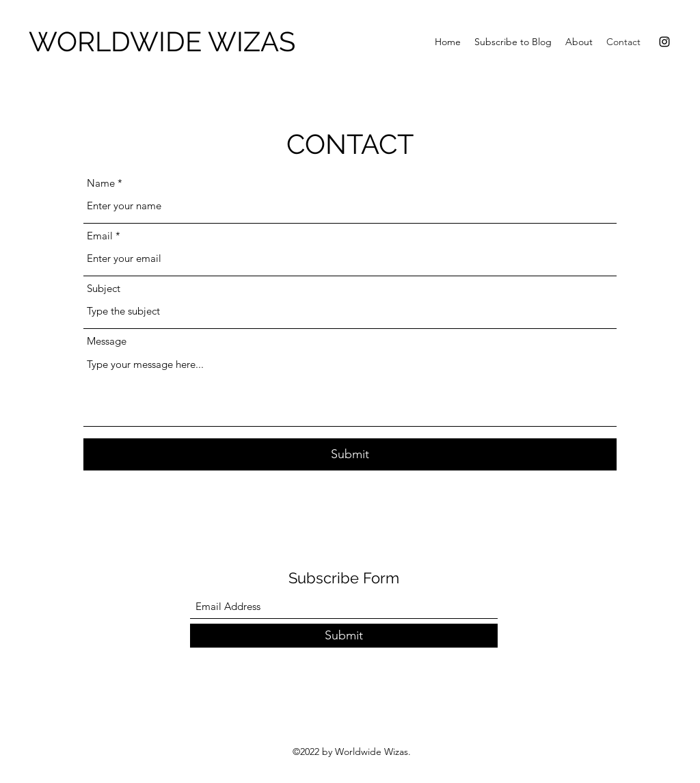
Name (101, 183)
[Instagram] (664, 42)
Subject (104, 288)
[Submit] (350, 454)
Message (107, 341)
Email (100, 236)
